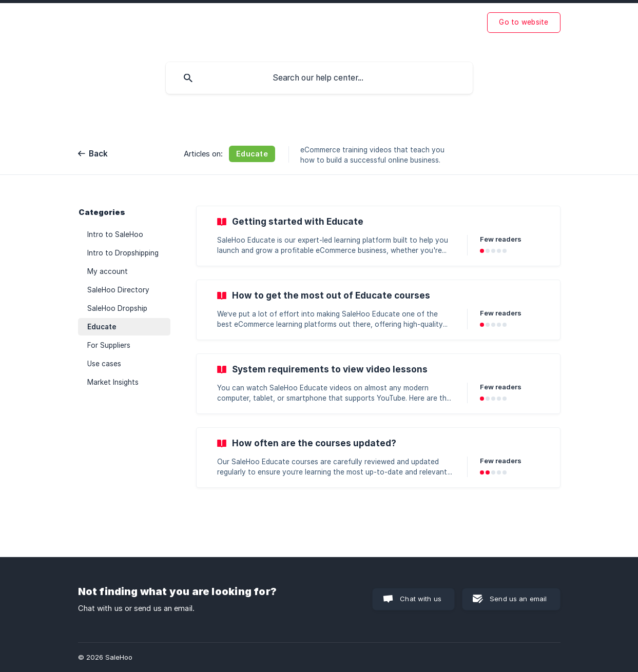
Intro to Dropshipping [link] (123, 253)
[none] (524, 23)
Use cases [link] (104, 364)
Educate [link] (102, 327)
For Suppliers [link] (109, 345)
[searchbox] (319, 78)
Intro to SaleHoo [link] (115, 234)
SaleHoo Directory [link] (118, 290)
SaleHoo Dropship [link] (117, 308)
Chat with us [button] (421, 599)
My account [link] (108, 271)
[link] (378, 236)
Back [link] (99, 154)
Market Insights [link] (113, 382)
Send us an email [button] (518, 599)
